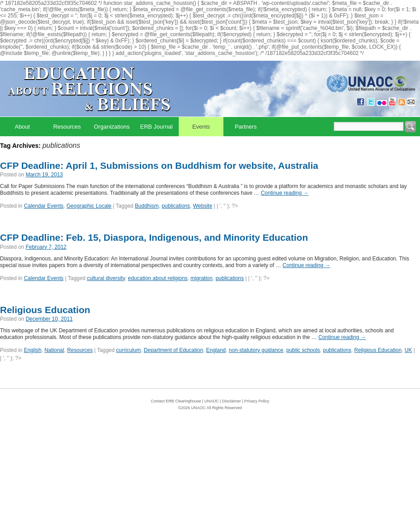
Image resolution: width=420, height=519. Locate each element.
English (32, 350)
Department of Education (174, 350)
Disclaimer (231, 401)
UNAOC (212, 401)
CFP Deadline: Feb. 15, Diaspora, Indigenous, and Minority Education (154, 237)
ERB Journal (157, 127)
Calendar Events (44, 206)
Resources (67, 127)
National (54, 350)
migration (201, 278)
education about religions (157, 278)
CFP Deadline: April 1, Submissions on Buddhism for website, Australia (159, 165)
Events (201, 127)
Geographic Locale (89, 206)
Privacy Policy (257, 401)
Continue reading (285, 193)
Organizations (112, 127)
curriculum (128, 350)
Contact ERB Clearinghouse (176, 401)
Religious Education (45, 310)
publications (176, 206)
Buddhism (147, 206)
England (216, 350)
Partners (246, 127)
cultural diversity (106, 278)
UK (409, 350)
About (22, 127)
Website (203, 206)
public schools (303, 350)
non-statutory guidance (256, 350)
